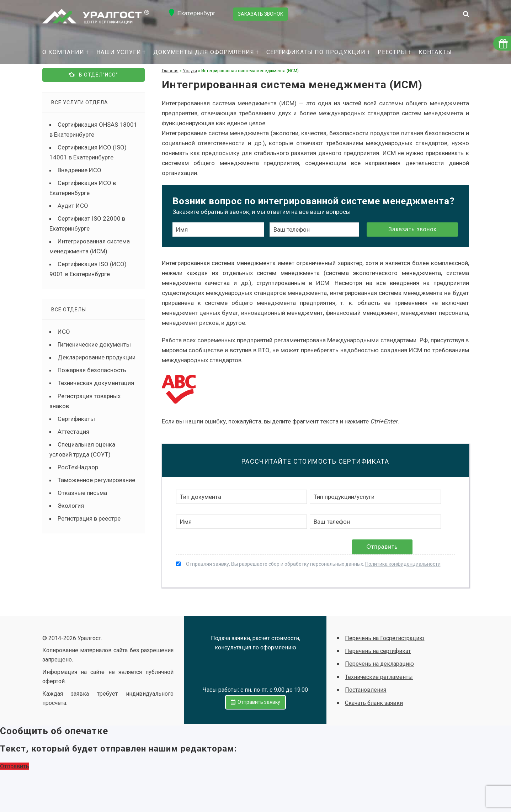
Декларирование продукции (97, 357)
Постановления (366, 690)
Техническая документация (96, 383)
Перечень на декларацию (379, 664)
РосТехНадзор (78, 467)
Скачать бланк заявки (374, 703)
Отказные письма (82, 492)
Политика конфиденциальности (403, 564)
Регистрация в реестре (89, 518)
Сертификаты (76, 418)
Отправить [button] (15, 766)
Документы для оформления (204, 52)
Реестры (392, 52)
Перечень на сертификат (378, 651)
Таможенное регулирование (96, 480)
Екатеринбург (196, 13)
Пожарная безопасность (92, 370)
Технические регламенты (379, 677)
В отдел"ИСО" (93, 74)
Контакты (435, 52)
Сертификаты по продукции (316, 52)
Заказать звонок (261, 14)
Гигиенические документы (94, 344)
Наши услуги (119, 52)
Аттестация (73, 431)
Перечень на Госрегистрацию (385, 638)
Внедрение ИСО (79, 170)
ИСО (64, 332)
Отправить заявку (255, 702)
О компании (63, 52)
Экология (71, 505)
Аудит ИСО (73, 205)
